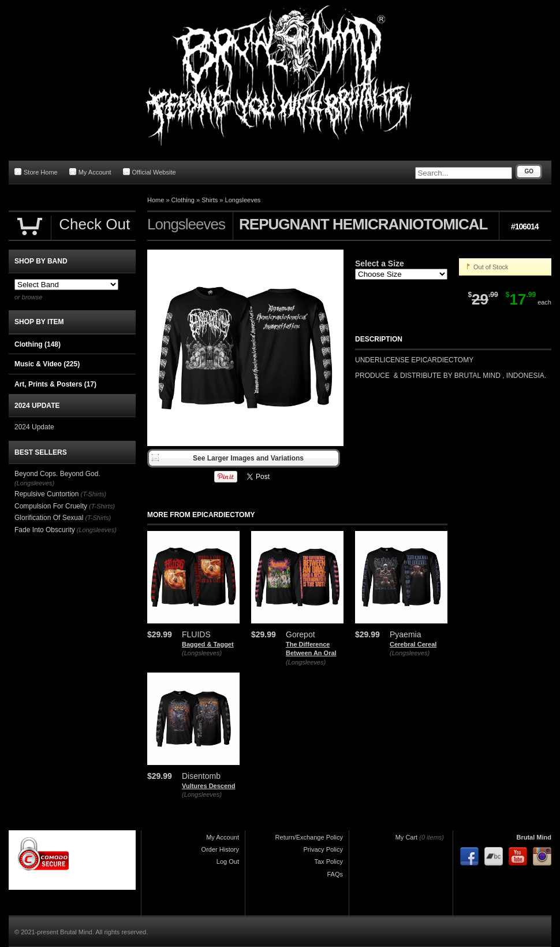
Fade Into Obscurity (45, 530)
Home (156, 200)
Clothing (183, 200)
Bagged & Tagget (208, 644)
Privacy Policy (323, 849)
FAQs (335, 874)
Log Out (228, 861)
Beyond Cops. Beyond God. (57, 474)
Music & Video (47, 364)
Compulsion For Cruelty (51, 506)
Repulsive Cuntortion (46, 494)
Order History (220, 849)
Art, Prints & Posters (55, 384)
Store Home (36, 172)
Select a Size (380, 263)
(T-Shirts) (93, 494)
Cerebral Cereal (413, 644)
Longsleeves (243, 200)
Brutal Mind (534, 837)
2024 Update (34, 427)
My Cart (407, 837)
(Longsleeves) (202, 653)
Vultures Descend (209, 786)
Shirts (210, 200)
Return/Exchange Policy (309, 837)
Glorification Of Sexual (49, 518)
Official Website (150, 172)
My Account (90, 172)
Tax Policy (328, 861)
